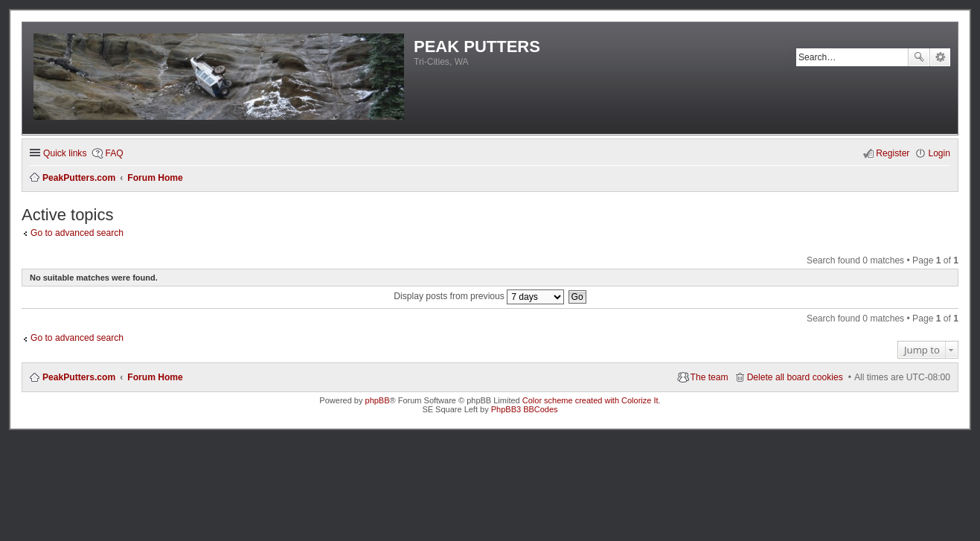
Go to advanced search (77, 233)
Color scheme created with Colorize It (590, 400)
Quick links (65, 153)
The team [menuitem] (710, 377)
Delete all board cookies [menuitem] (795, 377)
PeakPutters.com (79, 377)
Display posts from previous (479, 296)
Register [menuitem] (893, 153)
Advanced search (940, 57)
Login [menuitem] (939, 153)
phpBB (378, 400)
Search (919, 57)
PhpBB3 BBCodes (525, 409)
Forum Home (155, 377)
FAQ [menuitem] (114, 153)
